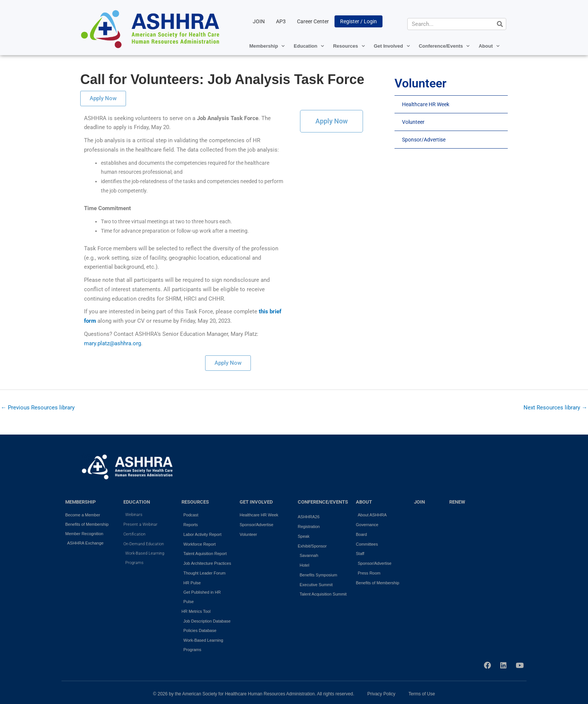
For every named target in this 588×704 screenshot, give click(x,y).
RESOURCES (195, 502)
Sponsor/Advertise (424, 140)
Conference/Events (444, 46)
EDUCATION (137, 502)
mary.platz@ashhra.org (112, 343)
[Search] (500, 24)
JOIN (259, 21)
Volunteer (413, 122)
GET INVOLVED (256, 502)
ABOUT (364, 502)
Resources (349, 46)
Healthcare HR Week (426, 104)
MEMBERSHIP (80, 502)
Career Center (313, 21)
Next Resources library (555, 408)
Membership (267, 46)
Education (309, 46)
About (489, 46)
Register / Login (358, 21)
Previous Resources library (38, 408)
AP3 (281, 21)
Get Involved (392, 46)
